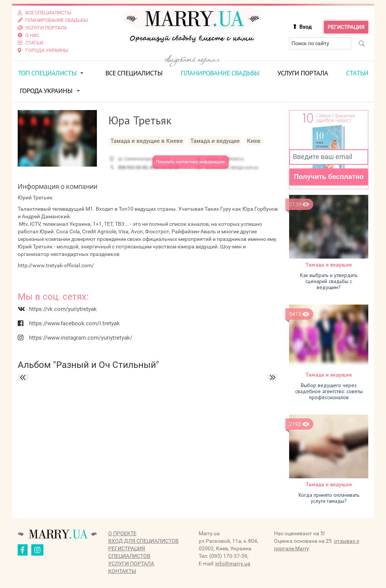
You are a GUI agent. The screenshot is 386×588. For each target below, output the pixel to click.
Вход (305, 27)
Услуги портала (303, 73)
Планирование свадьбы (220, 73)
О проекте (122, 533)
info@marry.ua (233, 563)
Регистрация (346, 27)
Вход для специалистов (143, 541)
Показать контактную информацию (191, 162)
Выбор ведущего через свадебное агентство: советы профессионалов (329, 391)
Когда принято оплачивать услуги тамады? (329, 498)
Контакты (122, 571)
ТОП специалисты (47, 73)
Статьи (357, 73)
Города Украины (46, 91)
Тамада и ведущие (329, 265)
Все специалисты (134, 73)
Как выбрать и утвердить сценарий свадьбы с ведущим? (329, 281)
